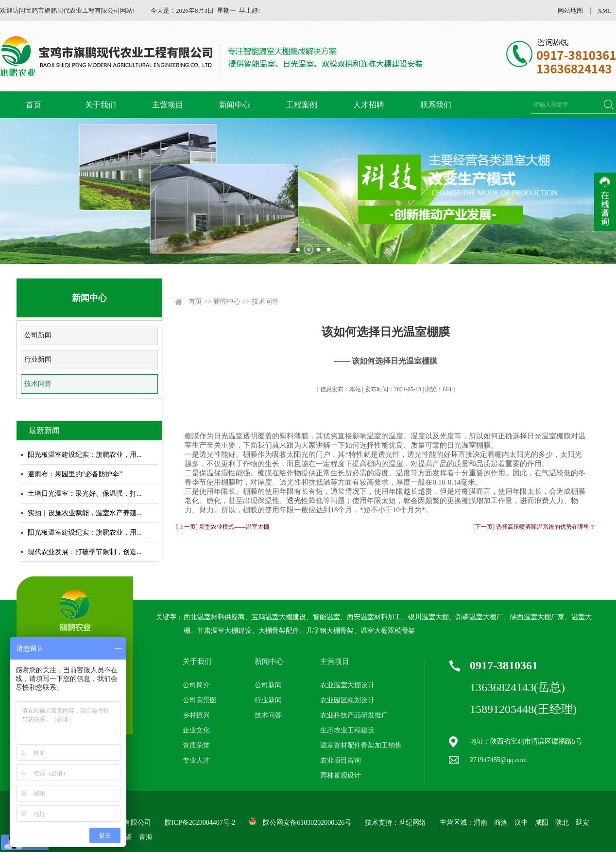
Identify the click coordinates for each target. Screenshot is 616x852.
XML (605, 10)
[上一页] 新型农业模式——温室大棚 (223, 527)
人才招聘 (369, 105)
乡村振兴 (196, 715)
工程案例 (302, 105)
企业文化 (196, 730)
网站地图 (570, 10)
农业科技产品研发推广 (354, 715)
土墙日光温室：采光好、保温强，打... (85, 494)
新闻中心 (235, 105)
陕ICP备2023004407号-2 (200, 823)
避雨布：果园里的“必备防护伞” (75, 474)
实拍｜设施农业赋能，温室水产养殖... (85, 513)
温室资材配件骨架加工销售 (361, 745)
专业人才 (196, 760)
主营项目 (168, 105)
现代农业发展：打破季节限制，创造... (85, 552)
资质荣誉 (196, 745)
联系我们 (436, 105)
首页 (34, 105)
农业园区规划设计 (347, 700)
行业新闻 (38, 359)
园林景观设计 (341, 775)
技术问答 (38, 384)
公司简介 (196, 685)
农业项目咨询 (341, 760)
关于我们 (101, 105)
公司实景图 (200, 700)
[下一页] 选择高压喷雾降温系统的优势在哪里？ (534, 527)
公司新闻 (38, 335)
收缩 (605, 202)
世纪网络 (412, 823)
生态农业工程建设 (347, 730)
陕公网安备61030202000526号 (307, 823)
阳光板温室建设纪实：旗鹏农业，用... (85, 455)
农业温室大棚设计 (347, 685)
